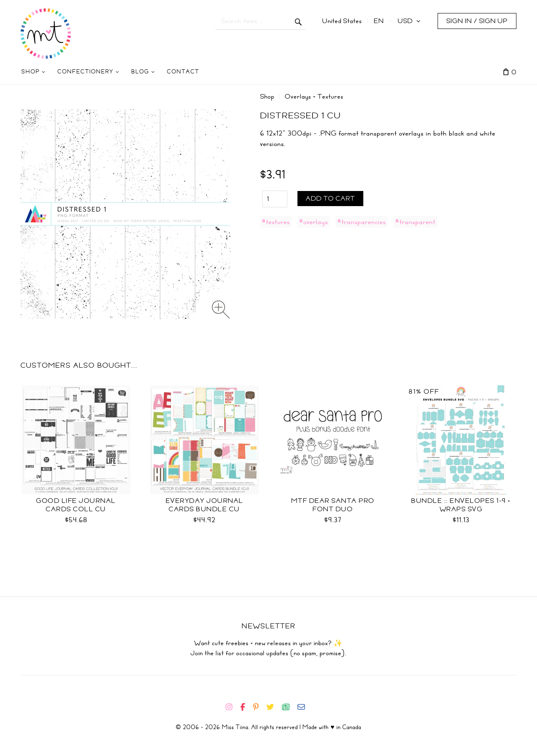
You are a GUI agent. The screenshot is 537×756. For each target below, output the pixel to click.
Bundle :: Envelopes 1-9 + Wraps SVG (461, 505)
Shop (267, 97)
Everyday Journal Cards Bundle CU (205, 505)
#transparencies (362, 222)
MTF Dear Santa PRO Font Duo (333, 505)
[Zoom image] (221, 310)
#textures (276, 222)
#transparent (415, 222)
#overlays (314, 222)
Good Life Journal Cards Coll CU (76, 505)
